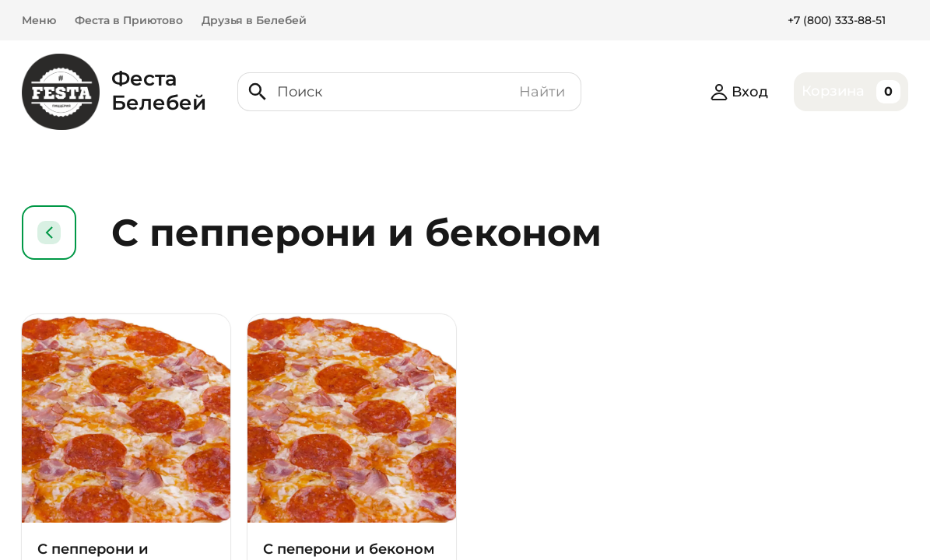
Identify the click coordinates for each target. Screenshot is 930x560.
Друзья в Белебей (254, 20)
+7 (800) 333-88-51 (837, 20)
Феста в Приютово (129, 20)
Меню (39, 20)
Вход (739, 92)
